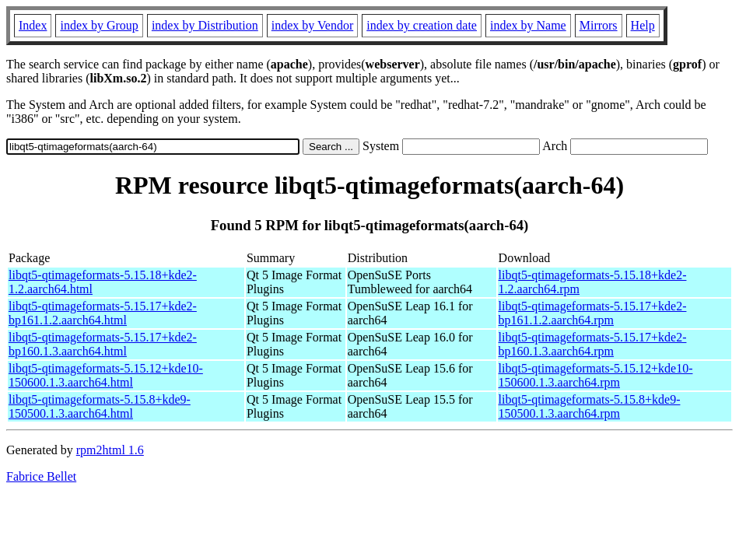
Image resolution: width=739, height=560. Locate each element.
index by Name (528, 25)
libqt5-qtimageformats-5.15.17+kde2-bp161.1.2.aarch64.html (103, 313)
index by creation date (422, 25)
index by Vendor (312, 25)
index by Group (99, 25)
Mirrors (599, 25)
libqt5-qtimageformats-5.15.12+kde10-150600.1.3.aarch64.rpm (596, 375)
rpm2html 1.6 (110, 450)
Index (33, 25)
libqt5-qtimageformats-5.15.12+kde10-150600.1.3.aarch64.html (106, 375)
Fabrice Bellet (41, 476)
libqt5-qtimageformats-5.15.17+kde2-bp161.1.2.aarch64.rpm (593, 313)
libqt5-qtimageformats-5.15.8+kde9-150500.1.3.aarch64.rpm (590, 406)
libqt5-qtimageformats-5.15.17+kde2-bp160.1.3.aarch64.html (103, 344)
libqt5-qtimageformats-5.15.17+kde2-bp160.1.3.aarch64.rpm (593, 344)
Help (643, 25)
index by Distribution (205, 25)
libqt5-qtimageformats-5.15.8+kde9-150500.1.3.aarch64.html (100, 406)
